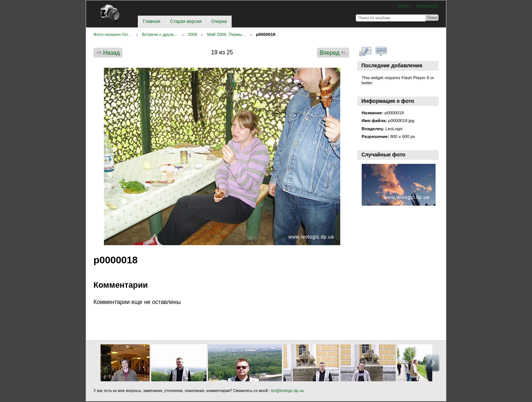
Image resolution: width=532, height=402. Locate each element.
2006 (192, 34)
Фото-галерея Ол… (113, 34)
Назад (108, 53)
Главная (151, 21)
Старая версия (186, 21)
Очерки (219, 21)
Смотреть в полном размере (366, 52)
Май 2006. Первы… (226, 34)
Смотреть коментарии (381, 52)
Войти (404, 6)
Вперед (333, 53)
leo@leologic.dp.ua (287, 391)
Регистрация (427, 6)
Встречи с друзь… (160, 34)
